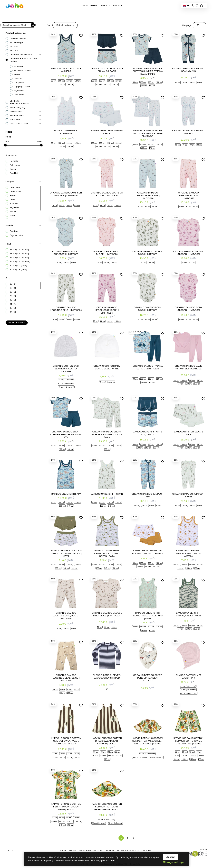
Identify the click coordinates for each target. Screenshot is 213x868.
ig (13, 850)
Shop (85, 5)
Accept (170, 857)
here (112, 860)
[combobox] (65, 25)
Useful (94, 5)
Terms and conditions (90, 851)
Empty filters (17, 322)
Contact (118, 5)
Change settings (174, 862)
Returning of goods (128, 851)
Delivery (110, 851)
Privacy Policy (68, 851)
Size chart (147, 851)
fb (8, 850)
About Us (106, 5)
